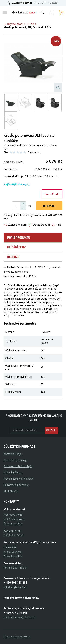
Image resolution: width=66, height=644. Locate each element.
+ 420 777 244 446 (15, 613)
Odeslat (52, 430)
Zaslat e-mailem (15, 225)
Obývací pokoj (15, 24)
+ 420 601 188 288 (22, 3)
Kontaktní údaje (12, 454)
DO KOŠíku (49, 206)
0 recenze (34, 152)
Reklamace (11, 491)
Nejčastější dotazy (17, 184)
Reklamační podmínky (16, 485)
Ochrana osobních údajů (18, 466)
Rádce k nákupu (12, 472)
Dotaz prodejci (39, 225)
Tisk (56, 225)
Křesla (30, 24)
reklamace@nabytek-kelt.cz (19, 617)
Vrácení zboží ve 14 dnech (18, 479)
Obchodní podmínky (15, 460)
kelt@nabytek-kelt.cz (15, 587)
